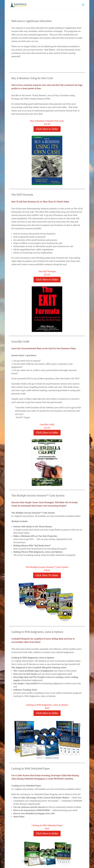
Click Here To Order (47, 575)
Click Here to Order (47, 129)
